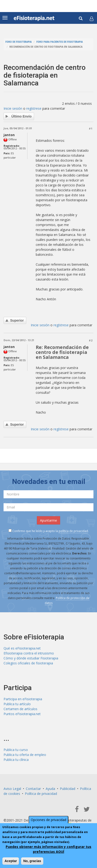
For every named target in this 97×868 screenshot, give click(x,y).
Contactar (33, 789)
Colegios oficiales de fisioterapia (28, 663)
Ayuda (50, 789)
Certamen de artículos (20, 709)
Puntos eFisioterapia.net (22, 714)
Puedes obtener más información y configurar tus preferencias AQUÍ (48, 849)
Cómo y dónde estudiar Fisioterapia (31, 658)
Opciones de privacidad (48, 820)
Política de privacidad (41, 794)
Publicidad (68, 789)
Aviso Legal (12, 789)
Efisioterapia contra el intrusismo (29, 653)
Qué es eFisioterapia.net (22, 648)
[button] (92, 19)
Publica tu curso (16, 750)
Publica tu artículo (17, 704)
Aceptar (11, 861)
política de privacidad (73, 531)
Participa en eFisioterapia (23, 699)
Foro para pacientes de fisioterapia (60, 42)
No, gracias (32, 861)
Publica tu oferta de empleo (25, 755)
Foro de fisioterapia (19, 42)
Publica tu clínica (16, 760)
